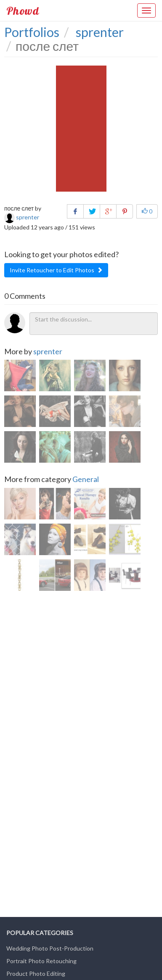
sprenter (48, 351)
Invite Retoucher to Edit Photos (56, 270)
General (86, 479)
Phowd (23, 11)
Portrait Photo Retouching (41, 961)
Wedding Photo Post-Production (50, 948)
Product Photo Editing (36, 973)
